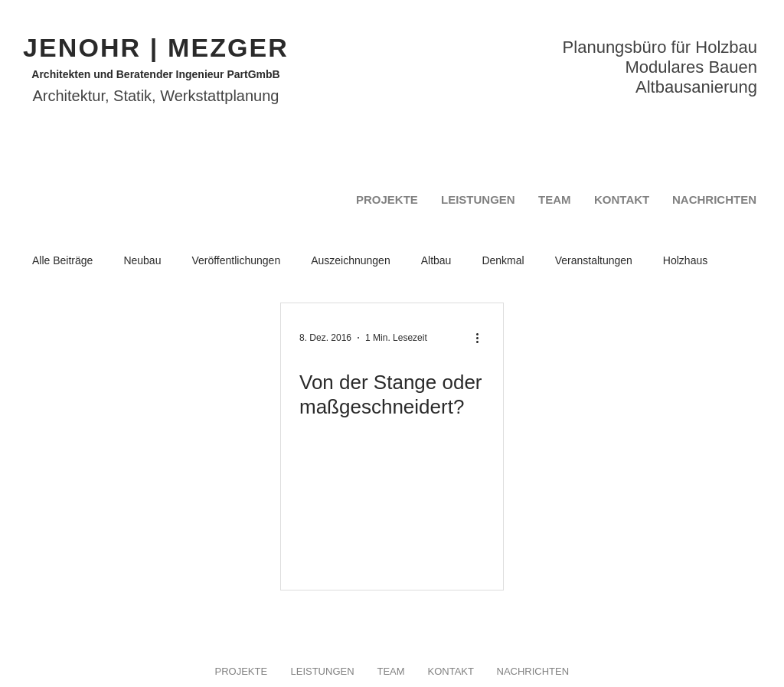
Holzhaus (685, 260)
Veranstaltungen (594, 260)
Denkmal (503, 260)
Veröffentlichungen (236, 260)
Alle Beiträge (62, 260)
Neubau (142, 260)
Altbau (436, 260)
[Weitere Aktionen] (482, 338)
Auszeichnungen (351, 260)
